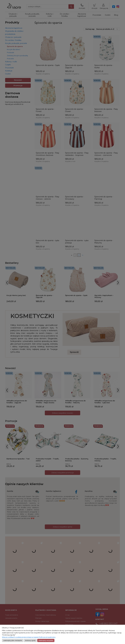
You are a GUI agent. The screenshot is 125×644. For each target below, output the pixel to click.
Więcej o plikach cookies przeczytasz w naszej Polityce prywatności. (29, 637)
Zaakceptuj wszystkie (46, 640)
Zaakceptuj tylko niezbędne (13, 640)
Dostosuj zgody (30, 640)
